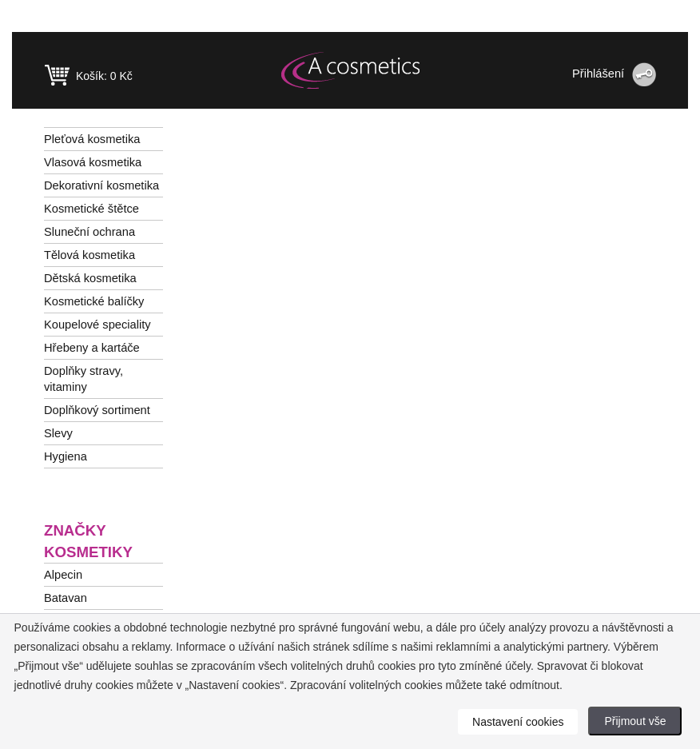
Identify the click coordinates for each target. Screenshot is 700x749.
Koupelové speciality (97, 325)
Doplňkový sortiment (97, 410)
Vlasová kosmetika (93, 162)
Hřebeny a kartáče (92, 348)
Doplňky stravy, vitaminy (84, 379)
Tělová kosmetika (89, 255)
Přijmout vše (635, 721)
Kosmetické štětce (91, 209)
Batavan (66, 598)
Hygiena (66, 456)
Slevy (58, 433)
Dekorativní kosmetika (101, 185)
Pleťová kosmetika (92, 139)
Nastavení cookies (518, 722)
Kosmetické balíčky (94, 301)
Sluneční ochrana (89, 232)
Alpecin (63, 575)
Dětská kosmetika (90, 278)
